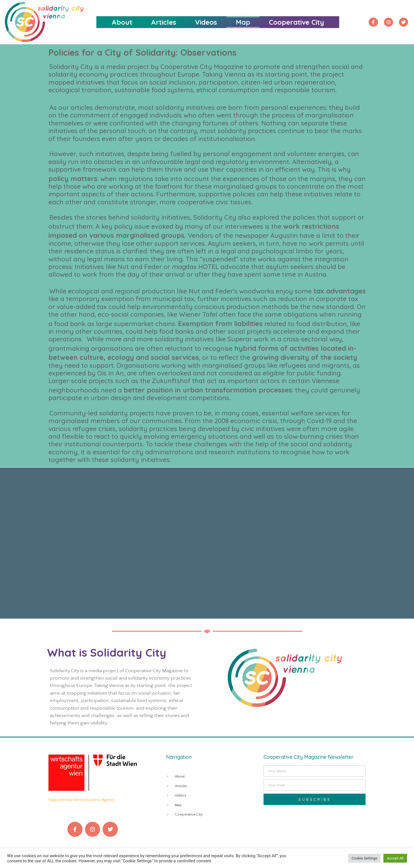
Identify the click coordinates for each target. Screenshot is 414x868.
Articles (164, 22)
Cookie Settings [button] (365, 858)
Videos (206, 22)
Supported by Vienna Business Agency (81, 800)
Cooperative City (297, 22)
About (122, 22)
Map (243, 22)
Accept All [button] (395, 858)
